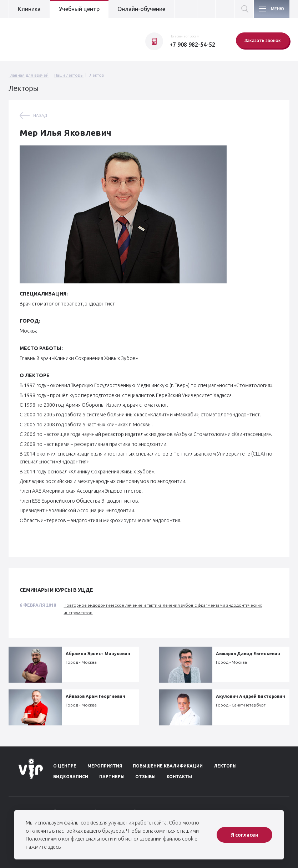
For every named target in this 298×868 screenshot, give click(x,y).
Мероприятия (105, 766)
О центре (65, 766)
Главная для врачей (29, 75)
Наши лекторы (69, 75)
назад (40, 115)
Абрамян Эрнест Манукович (98, 654)
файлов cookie (180, 839)
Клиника (29, 9)
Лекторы (225, 766)
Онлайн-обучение (141, 9)
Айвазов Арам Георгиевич (95, 696)
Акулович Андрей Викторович (251, 696)
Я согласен (244, 835)
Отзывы (145, 777)
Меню (277, 9)
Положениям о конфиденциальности (69, 839)
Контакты (179, 777)
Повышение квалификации (168, 766)
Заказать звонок (263, 40)
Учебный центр (79, 9)
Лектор (97, 75)
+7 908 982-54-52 (192, 45)
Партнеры (112, 777)
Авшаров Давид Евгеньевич (248, 654)
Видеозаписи (71, 777)
